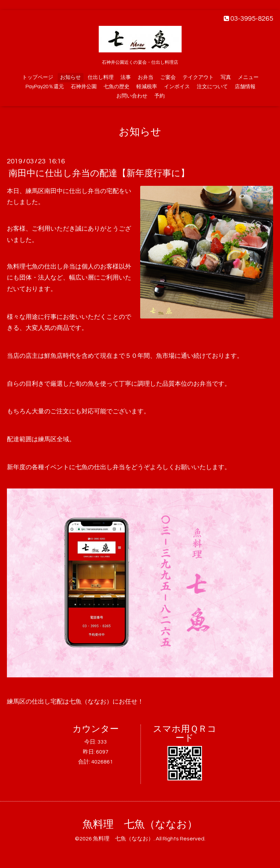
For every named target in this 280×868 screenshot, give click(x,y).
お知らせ (70, 77)
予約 (160, 96)
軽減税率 (147, 87)
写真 (226, 77)
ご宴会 (168, 77)
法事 (126, 77)
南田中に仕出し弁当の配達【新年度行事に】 (99, 173)
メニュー (248, 77)
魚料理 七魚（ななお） (140, 824)
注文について (212, 87)
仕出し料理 (101, 77)
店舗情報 (245, 87)
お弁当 (146, 77)
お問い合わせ (132, 96)
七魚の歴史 (117, 87)
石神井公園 (84, 87)
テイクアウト (198, 77)
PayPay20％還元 (45, 87)
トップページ (38, 77)
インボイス (177, 87)
